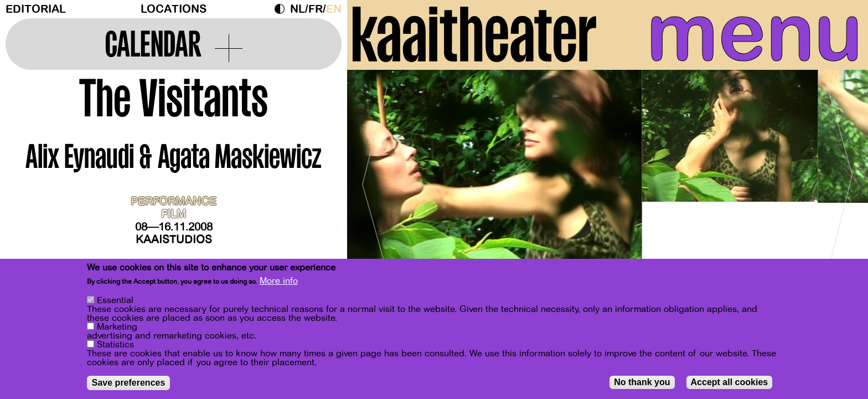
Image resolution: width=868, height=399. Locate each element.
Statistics (115, 345)
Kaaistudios (174, 240)
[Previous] (375, 180)
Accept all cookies (730, 382)
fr (316, 9)
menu (755, 33)
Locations (174, 9)
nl (298, 9)
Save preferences (129, 383)
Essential (115, 300)
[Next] (840, 180)
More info (279, 281)
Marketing (117, 327)
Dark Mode (282, 9)
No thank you (642, 382)
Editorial (36, 9)
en (334, 9)
